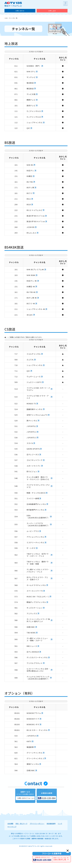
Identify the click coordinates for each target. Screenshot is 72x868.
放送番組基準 (51, 844)
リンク (60, 844)
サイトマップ (12, 847)
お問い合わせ (20, 11)
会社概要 (10, 844)
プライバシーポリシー (37, 844)
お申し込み (52, 11)
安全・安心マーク (21, 844)
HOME (6, 18)
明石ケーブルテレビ (13, 4)
